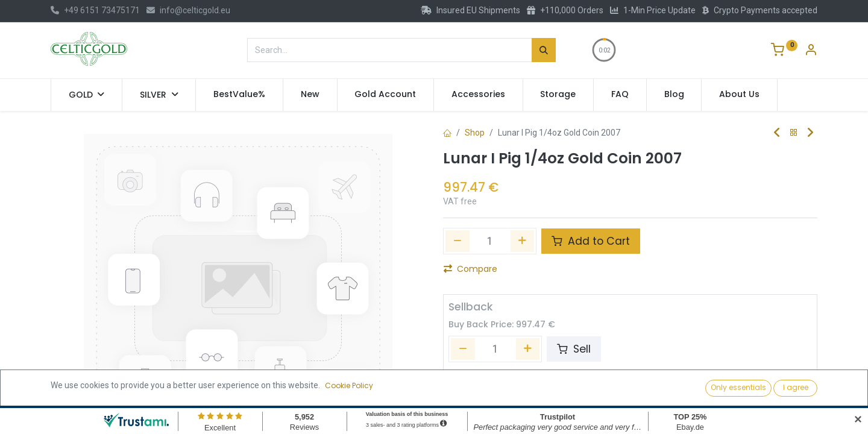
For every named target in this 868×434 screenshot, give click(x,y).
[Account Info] (811, 51)
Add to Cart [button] (591, 241)
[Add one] (523, 241)
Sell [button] (574, 349)
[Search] (544, 50)
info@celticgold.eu (188, 10)
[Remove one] (458, 241)
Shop (475, 133)
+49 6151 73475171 (95, 10)
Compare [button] (470, 269)
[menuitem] (239, 95)
